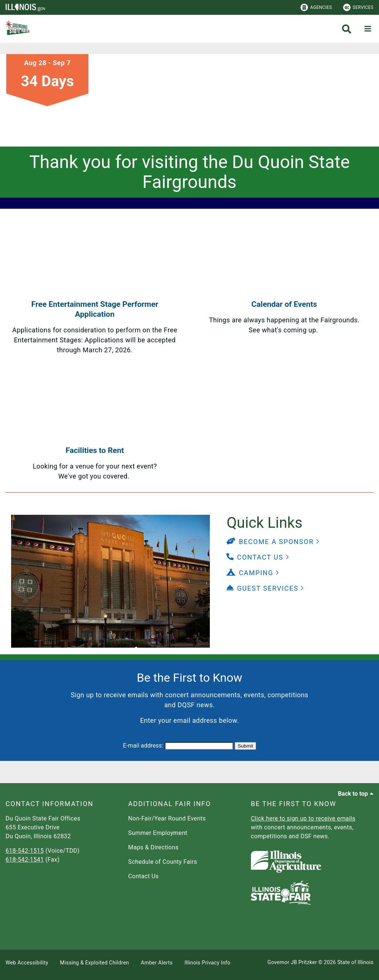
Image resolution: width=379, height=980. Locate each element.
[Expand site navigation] (368, 29)
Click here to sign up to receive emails (303, 818)
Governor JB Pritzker (292, 962)
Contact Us (143, 876)
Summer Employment (158, 833)
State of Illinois (355, 962)
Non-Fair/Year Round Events (167, 818)
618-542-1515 (25, 851)
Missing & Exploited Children (94, 963)
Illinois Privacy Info (207, 963)
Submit (245, 746)
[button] (273, 542)
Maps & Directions (153, 847)
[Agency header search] (347, 29)
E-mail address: (143, 746)
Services (358, 7)
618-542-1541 (25, 860)
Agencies (316, 7)
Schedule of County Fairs (162, 862)
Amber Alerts (157, 963)
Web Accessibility (27, 963)
